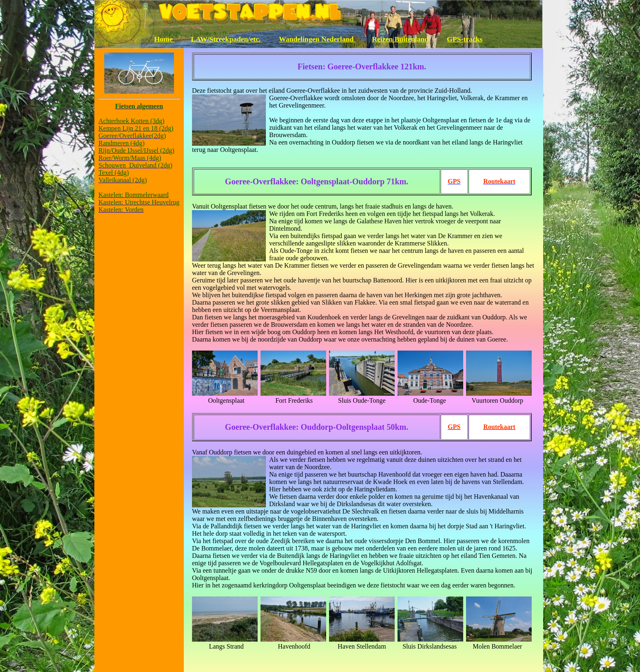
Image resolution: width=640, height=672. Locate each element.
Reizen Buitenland (401, 39)
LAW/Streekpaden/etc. (227, 39)
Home (164, 39)
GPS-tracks (465, 39)
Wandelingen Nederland (317, 39)
